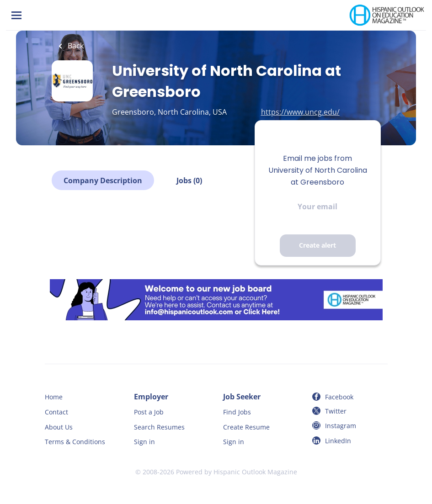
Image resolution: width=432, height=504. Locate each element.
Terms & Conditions (75, 442)
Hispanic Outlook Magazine (255, 472)
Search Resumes (159, 427)
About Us (59, 427)
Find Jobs (237, 412)
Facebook (339, 397)
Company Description (103, 180)
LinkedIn (338, 441)
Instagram (341, 426)
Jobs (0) (189, 180)
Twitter (336, 411)
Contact (56, 412)
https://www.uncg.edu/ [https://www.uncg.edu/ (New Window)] (300, 112)
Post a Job (149, 412)
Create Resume (246, 427)
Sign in (144, 442)
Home (54, 397)
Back (75, 46)
